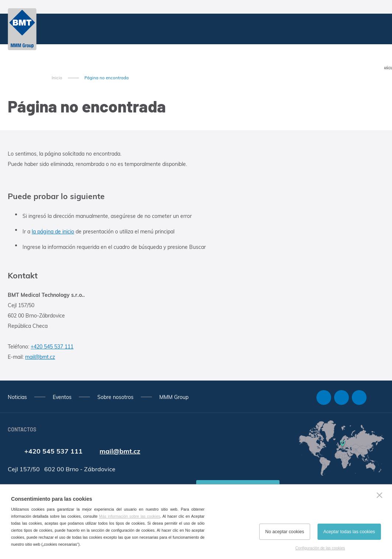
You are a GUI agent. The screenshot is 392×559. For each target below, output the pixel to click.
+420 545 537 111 (52, 347)
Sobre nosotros (115, 397)
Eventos (62, 397)
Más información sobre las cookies (130, 516)
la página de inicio (53, 232)
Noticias (17, 397)
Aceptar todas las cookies (349, 532)
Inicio (57, 78)
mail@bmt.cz (40, 357)
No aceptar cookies (285, 532)
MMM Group (174, 397)
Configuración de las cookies (320, 548)
